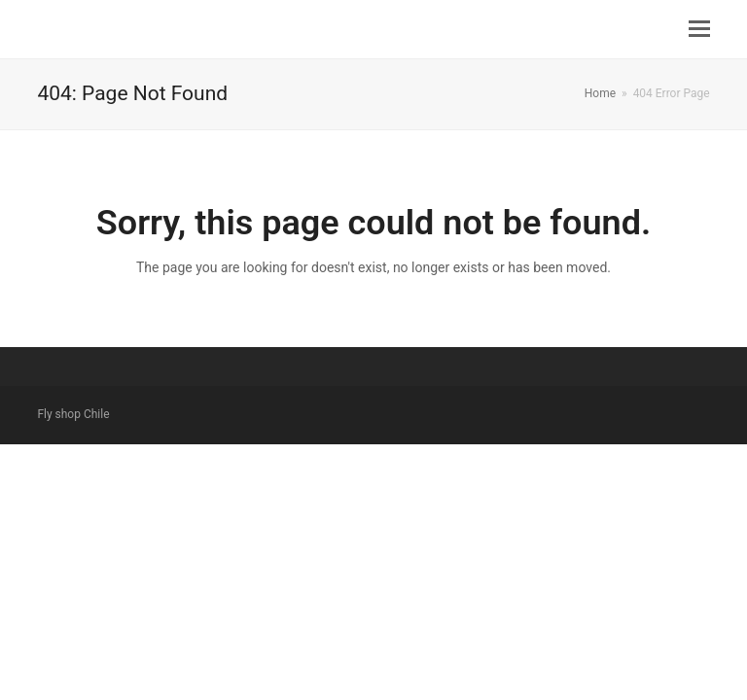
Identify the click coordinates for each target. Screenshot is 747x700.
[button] (699, 29)
